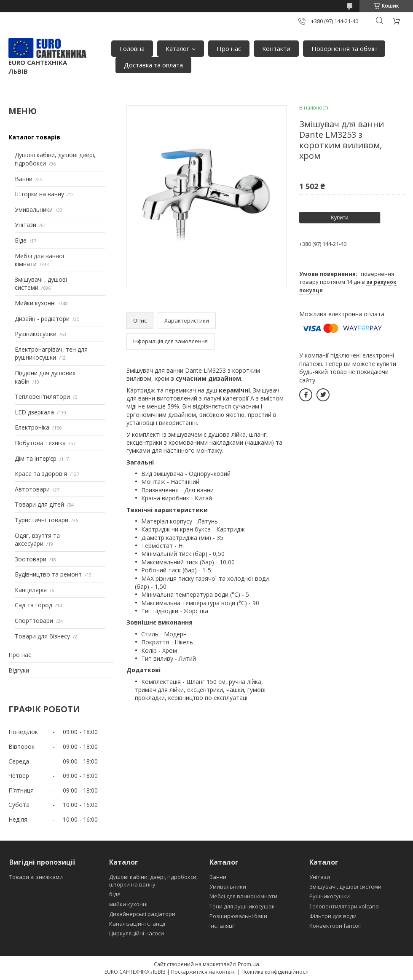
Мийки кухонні (35, 303)
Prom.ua (248, 964)
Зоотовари (31, 559)
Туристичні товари (42, 520)
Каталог (177, 48)
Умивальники (34, 210)
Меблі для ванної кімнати (243, 896)
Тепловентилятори (42, 397)
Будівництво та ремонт (48, 574)
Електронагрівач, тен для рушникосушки (51, 354)
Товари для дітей (39, 504)
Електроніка (32, 427)
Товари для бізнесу (42, 636)
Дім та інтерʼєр (36, 458)
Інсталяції (222, 926)
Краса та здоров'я (41, 474)
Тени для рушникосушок (242, 906)
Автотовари (32, 489)
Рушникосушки (36, 334)
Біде (21, 240)
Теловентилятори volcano (344, 906)
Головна (132, 48)
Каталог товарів (34, 137)
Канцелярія (31, 590)
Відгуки (19, 670)
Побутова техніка (40, 443)
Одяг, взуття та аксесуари (37, 540)
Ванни (24, 179)
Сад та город (34, 605)
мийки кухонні (128, 904)
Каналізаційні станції (137, 924)
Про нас (229, 48)
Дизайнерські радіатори (142, 914)
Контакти (276, 48)
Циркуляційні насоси (137, 933)
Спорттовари (34, 621)
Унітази (25, 225)
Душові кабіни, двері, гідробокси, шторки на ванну (153, 881)
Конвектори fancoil (335, 926)
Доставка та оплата (153, 65)
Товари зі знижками (36, 877)
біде (115, 894)
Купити (340, 218)
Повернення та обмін (344, 48)
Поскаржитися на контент (204, 972)
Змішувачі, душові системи (345, 887)
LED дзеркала (34, 412)
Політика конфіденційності (275, 972)
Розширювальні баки (238, 916)
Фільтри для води (333, 916)
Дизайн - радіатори (42, 319)
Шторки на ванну (39, 194)
